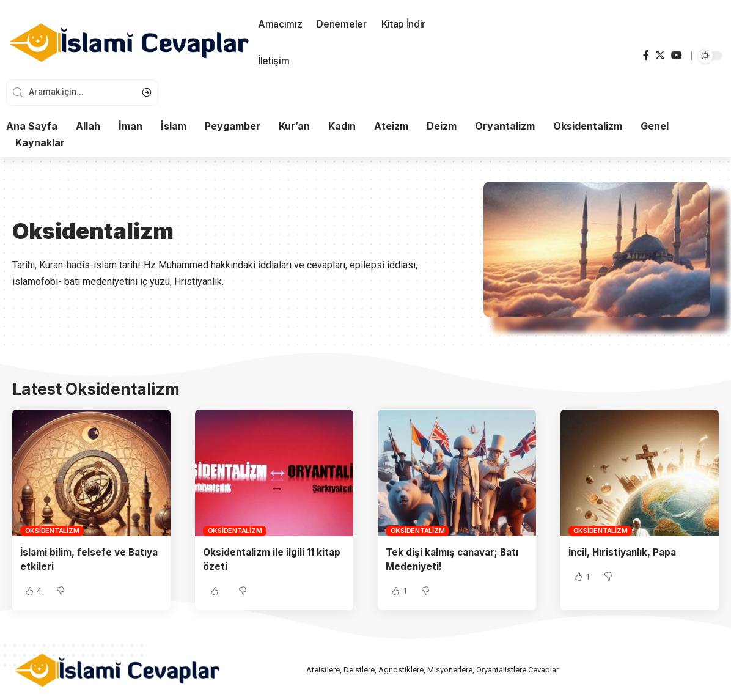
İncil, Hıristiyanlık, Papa (625, 552)
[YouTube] (677, 55)
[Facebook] (646, 55)
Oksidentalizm (52, 531)
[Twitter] (660, 55)
